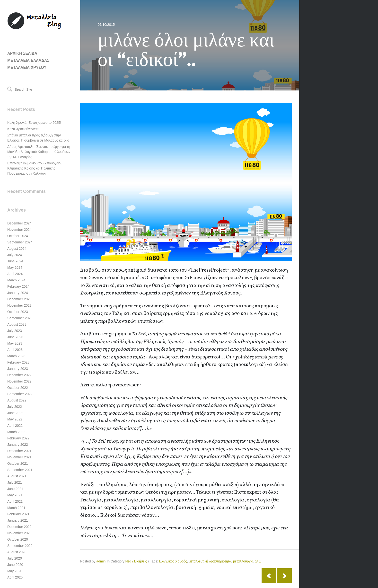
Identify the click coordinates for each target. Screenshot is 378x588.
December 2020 (19, 527)
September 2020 (20, 546)
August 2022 (17, 400)
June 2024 (15, 261)
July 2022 (15, 407)
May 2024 (15, 267)
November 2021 (19, 457)
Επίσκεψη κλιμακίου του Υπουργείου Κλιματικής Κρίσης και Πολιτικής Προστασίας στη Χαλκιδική (35, 168)
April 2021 (15, 501)
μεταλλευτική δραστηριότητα (210, 561)
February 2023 (18, 362)
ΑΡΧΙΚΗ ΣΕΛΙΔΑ (22, 53)
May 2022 (15, 419)
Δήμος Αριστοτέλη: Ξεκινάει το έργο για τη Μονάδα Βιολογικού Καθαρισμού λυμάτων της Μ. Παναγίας (39, 152)
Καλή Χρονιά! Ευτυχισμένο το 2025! (34, 123)
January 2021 (18, 520)
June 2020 (15, 565)
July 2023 (15, 331)
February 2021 (18, 514)
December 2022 (19, 375)
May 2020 (15, 571)
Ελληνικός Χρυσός (173, 561)
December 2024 (19, 223)
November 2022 (19, 381)
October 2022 (18, 388)
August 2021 (17, 476)
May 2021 (15, 495)
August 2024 (17, 249)
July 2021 (15, 482)
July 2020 (15, 558)
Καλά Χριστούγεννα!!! (23, 129)
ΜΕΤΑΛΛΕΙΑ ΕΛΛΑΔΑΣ (28, 60)
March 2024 (16, 280)
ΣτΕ (258, 561)
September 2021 (20, 470)
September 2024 (20, 242)
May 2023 (15, 343)
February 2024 (18, 286)
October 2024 (18, 236)
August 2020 (17, 552)
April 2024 (15, 274)
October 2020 (18, 539)
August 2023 (17, 324)
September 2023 (20, 318)
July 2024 (15, 255)
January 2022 (18, 445)
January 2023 (18, 369)
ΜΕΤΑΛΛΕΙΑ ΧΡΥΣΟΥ (27, 67)
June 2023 (15, 337)
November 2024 (19, 230)
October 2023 (18, 312)
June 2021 (15, 489)
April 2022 (15, 426)
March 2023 (16, 356)
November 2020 (19, 533)
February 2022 (18, 438)
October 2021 (18, 463)
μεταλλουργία (243, 561)
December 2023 (19, 299)
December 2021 (19, 451)
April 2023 (15, 350)
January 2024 (18, 293)
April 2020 (15, 577)
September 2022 (20, 394)
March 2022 (16, 432)
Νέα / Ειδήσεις (136, 561)
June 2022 (15, 413)
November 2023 (19, 305)
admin (101, 561)
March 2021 (16, 508)
